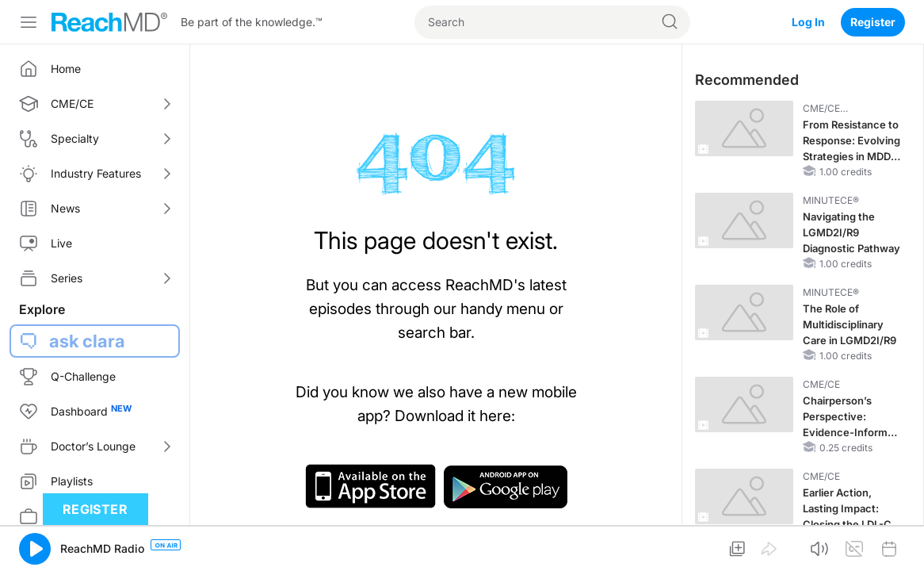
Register (873, 22)
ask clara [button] (87, 341)
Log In (808, 22)
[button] (35, 549)
